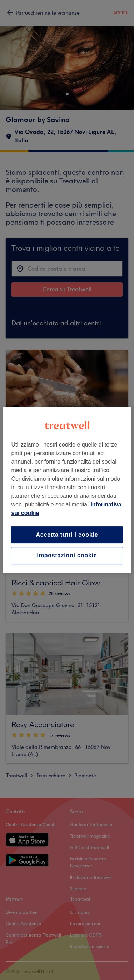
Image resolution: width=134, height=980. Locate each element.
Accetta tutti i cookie (67, 535)
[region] (67, 490)
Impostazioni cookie (67, 556)
